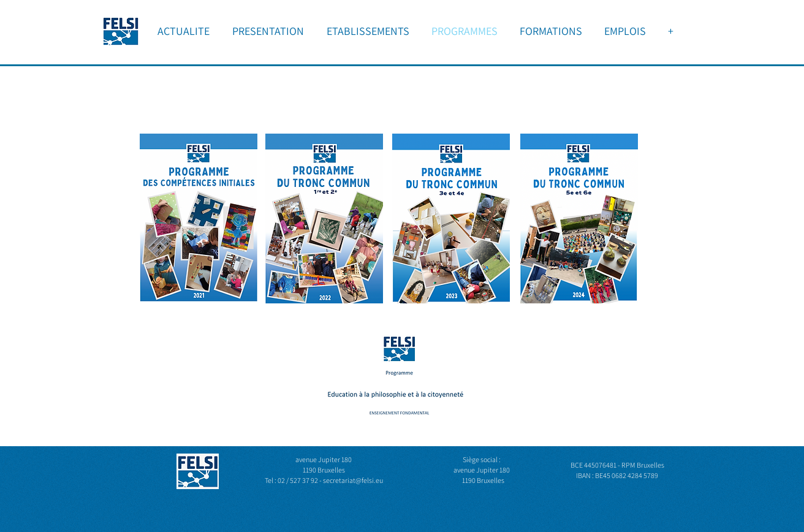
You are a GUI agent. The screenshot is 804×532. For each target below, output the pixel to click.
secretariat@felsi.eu (353, 480)
